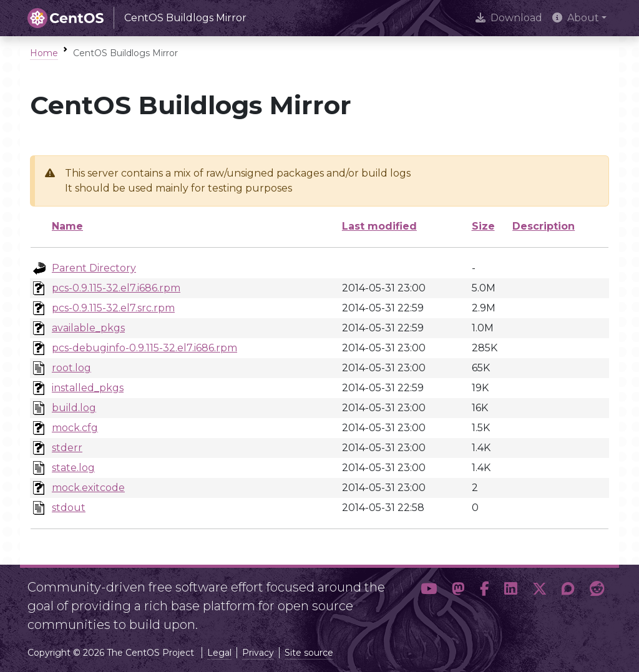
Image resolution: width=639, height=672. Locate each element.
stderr (67, 448)
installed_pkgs (88, 388)
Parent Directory (94, 268)
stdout (69, 508)
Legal (219, 653)
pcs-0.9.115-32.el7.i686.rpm (116, 288)
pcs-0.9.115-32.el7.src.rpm (113, 308)
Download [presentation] (509, 18)
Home (44, 53)
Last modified (379, 226)
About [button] (576, 18)
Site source (309, 653)
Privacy (258, 653)
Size (483, 226)
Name (67, 226)
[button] (429, 601)
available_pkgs (88, 328)
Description (544, 226)
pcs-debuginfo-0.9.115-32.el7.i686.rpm (144, 348)
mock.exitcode (88, 488)
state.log (73, 468)
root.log (71, 368)
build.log (74, 408)
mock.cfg (75, 428)
